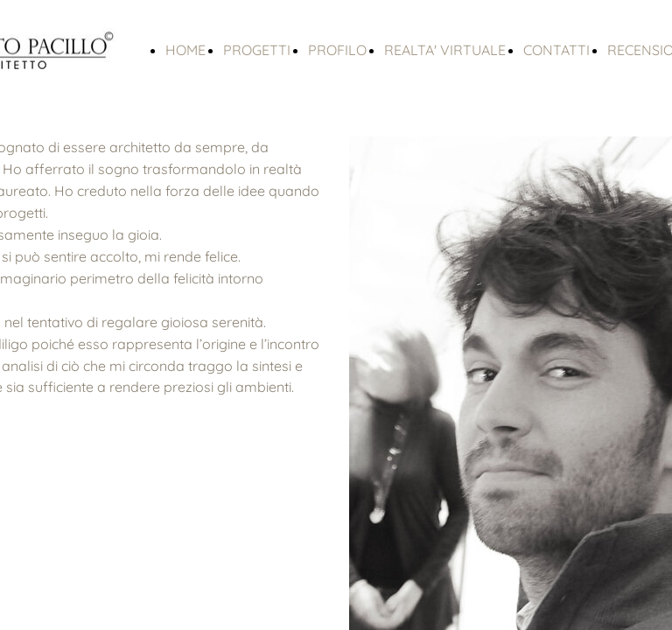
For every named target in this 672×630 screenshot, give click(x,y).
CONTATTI (556, 50)
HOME (185, 50)
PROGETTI (257, 50)
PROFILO (337, 50)
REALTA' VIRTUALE (445, 50)
